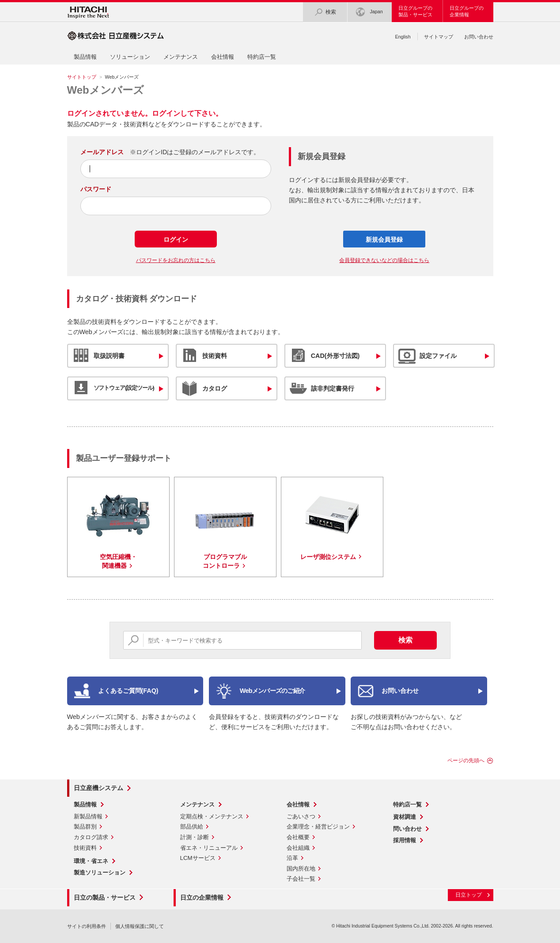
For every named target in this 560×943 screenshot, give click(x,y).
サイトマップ (439, 37)
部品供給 (192, 827)
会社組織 (298, 848)
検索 (325, 12)
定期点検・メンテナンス (212, 816)
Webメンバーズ (106, 90)
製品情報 (85, 57)
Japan (369, 12)
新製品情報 (88, 816)
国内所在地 (301, 869)
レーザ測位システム (328, 557)
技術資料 (85, 848)
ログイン (176, 240)
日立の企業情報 (202, 897)
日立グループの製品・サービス (415, 11)
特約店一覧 (262, 57)
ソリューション (130, 57)
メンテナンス (181, 57)
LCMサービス (198, 858)
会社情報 (223, 57)
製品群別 (85, 827)
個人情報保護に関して (140, 926)
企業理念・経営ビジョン (318, 827)
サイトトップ (82, 77)
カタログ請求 (91, 837)
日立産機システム (98, 788)
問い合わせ (407, 829)
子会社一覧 (301, 879)
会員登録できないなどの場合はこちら (384, 260)
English (403, 37)
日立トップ (469, 895)
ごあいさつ (301, 816)
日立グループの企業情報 (467, 11)
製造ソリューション (100, 873)
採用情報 (405, 840)
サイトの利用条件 (87, 926)
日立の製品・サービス (105, 897)
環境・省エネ (91, 861)
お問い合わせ (479, 37)
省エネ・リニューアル (209, 848)
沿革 (292, 858)
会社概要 (298, 837)
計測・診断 (195, 837)
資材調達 (405, 817)
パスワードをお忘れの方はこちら (176, 260)
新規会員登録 (384, 240)
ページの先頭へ (466, 760)
